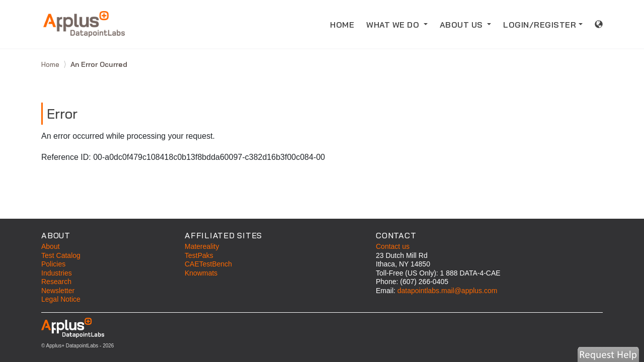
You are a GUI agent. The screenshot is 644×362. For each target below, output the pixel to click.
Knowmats (201, 273)
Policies (53, 264)
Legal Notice (61, 299)
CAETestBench (208, 264)
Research (56, 282)
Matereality (202, 246)
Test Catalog (61, 255)
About (51, 246)
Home (51, 64)
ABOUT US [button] (463, 25)
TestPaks (199, 255)
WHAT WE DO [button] (394, 25)
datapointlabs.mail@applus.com (448, 291)
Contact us (393, 246)
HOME (345, 24)
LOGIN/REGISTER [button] (540, 25)
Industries (57, 273)
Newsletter (58, 291)
